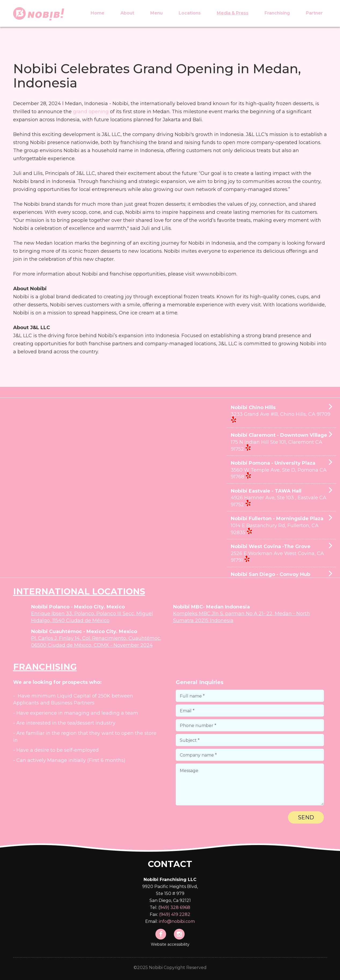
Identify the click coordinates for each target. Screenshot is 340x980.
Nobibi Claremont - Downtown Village (281, 442)
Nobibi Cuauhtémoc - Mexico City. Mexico (84, 632)
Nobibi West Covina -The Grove (281, 554)
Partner (314, 13)
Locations (190, 13)
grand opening (91, 112)
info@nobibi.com (177, 921)
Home (98, 13)
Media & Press (233, 13)
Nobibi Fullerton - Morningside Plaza (281, 526)
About (127, 13)
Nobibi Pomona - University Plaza (281, 470)
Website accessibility (170, 944)
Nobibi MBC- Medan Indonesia (211, 607)
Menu (156, 13)
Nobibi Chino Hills (281, 415)
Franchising (277, 13)
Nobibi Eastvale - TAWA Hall (281, 498)
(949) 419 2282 (175, 914)
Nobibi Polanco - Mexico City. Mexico (78, 607)
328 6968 (180, 907)
